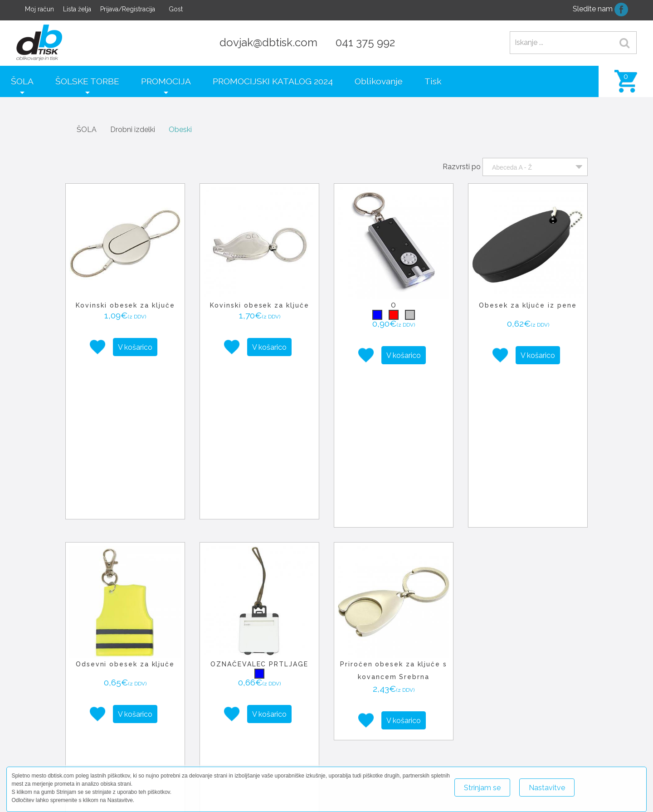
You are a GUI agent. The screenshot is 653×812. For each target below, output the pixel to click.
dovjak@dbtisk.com (268, 42)
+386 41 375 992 (528, 753)
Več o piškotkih (607, 784)
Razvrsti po (462, 167)
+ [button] (240, 704)
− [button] (240, 718)
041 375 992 (365, 42)
